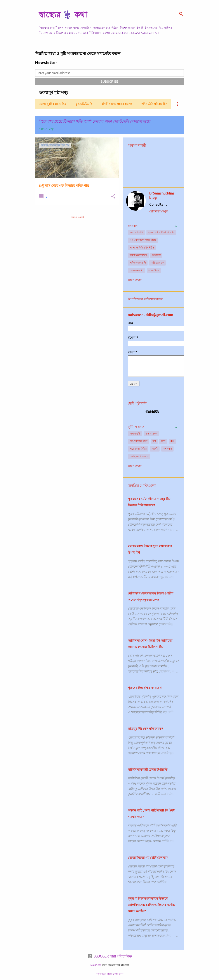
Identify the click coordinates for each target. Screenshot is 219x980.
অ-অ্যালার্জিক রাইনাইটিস (142, 248)
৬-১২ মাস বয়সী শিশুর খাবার (143, 240)
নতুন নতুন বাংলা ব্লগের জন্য (110, 974)
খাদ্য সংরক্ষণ (151, 434)
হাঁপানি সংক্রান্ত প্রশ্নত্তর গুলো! (117, 104)
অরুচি (155, 449)
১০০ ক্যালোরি (136, 232)
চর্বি (154, 441)
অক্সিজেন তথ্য (136, 270)
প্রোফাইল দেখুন (158, 211)
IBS (172, 441)
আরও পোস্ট (77, 217)
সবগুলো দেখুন (47, 129)
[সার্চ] (181, 14)
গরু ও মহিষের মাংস (138, 441)
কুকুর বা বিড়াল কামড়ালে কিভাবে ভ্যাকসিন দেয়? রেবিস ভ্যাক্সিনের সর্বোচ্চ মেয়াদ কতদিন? (151, 905)
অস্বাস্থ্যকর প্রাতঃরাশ (139, 456)
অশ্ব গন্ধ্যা (167, 449)
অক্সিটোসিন (154, 270)
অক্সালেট (156, 255)
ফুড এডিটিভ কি (84, 104)
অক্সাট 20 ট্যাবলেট (138, 255)
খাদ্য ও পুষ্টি (135, 434)
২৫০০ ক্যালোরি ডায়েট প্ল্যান (161, 232)
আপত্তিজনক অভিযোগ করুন (145, 299)
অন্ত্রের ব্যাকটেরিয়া (138, 449)
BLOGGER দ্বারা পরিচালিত (110, 956)
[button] (113, 197)
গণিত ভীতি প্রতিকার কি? (154, 104)
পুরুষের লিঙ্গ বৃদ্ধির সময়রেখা (145, 688)
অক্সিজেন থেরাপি (138, 263)
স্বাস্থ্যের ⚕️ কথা (63, 15)
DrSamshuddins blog (162, 195)
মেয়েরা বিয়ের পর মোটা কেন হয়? (148, 858)
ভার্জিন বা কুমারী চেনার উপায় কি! (148, 770)
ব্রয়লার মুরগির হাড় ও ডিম (52, 104)
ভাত (163, 441)
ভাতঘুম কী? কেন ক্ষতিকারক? (145, 729)
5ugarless (96, 965)
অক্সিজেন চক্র (157, 263)
